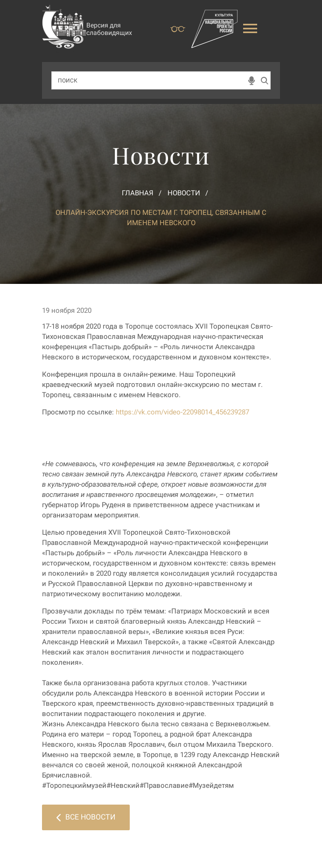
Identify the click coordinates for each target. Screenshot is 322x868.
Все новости (86, 817)
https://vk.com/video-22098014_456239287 (182, 412)
